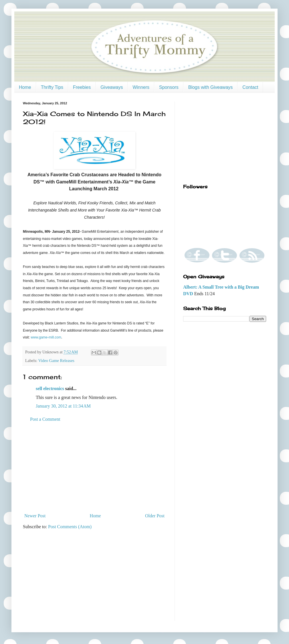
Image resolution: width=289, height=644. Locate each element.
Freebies (82, 87)
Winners (141, 87)
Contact (250, 87)
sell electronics (50, 388)
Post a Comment (45, 419)
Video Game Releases (56, 361)
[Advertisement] (94, 468)
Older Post (155, 516)
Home (25, 87)
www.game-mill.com (46, 337)
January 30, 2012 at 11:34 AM (63, 406)
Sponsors (169, 87)
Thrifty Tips (52, 87)
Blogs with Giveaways (211, 87)
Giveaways (112, 87)
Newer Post (35, 516)
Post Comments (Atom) (70, 527)
